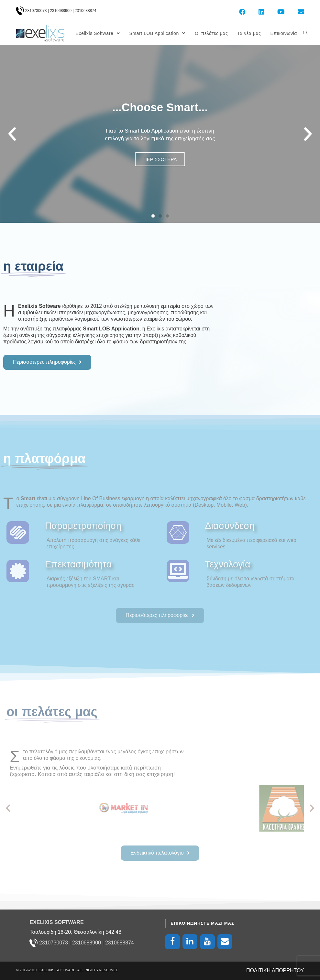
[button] (153, 216)
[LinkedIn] (190, 941)
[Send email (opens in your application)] (298, 12)
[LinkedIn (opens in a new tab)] (261, 12)
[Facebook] (172, 941)
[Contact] (225, 941)
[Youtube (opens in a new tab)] (281, 12)
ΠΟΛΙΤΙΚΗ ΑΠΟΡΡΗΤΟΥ (275, 970)
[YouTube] (207, 941)
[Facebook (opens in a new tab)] (242, 12)
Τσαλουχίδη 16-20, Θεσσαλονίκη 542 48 (75, 932)
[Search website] (305, 33)
